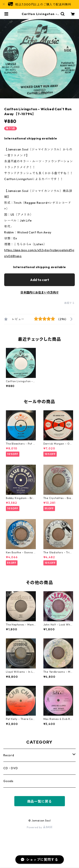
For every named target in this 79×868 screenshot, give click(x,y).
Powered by (39, 827)
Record (9, 755)
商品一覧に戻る (40, 801)
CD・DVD (11, 768)
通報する (69, 303)
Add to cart (40, 280)
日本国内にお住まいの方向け (40, 292)
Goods (8, 781)
